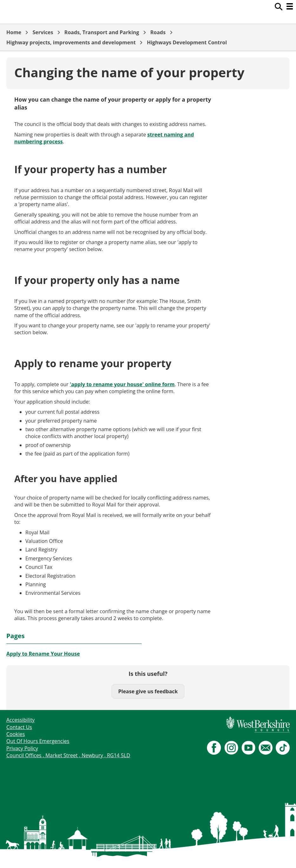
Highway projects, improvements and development (71, 42)
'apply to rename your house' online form (122, 384)
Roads (158, 32)
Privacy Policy (22, 748)
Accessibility (20, 720)
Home (14, 32)
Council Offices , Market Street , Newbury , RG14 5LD (68, 755)
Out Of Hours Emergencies (38, 741)
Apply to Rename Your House (43, 654)
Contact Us (19, 727)
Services (43, 32)
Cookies (16, 734)
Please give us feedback (148, 691)
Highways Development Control (187, 42)
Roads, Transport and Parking (102, 32)
